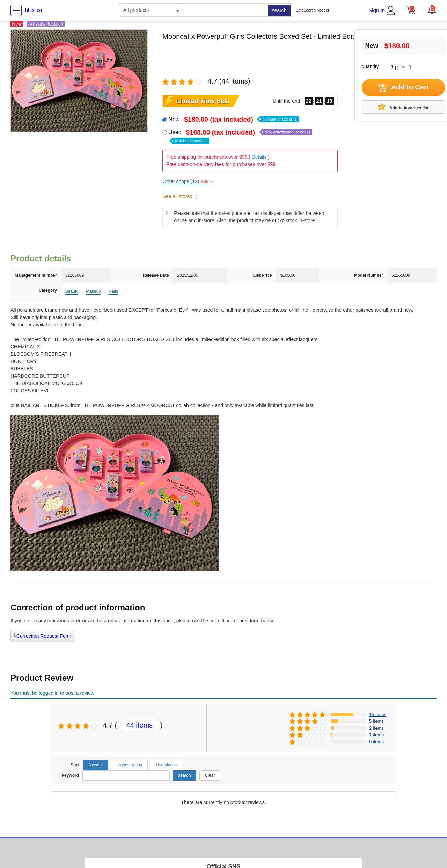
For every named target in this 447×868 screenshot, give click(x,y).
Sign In (377, 10)
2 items (376, 728)
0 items (376, 742)
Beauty (72, 291)
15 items (378, 714)
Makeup (93, 291)
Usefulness (166, 765)
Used (240, 136)
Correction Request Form (43, 635)
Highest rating (129, 765)
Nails (113, 291)
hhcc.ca (34, 10)
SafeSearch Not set (312, 10)
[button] (432, 9)
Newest (96, 765)
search (279, 10)
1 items (376, 735)
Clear (210, 775)
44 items (140, 725)
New (234, 119)
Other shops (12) (188, 181)
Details (259, 157)
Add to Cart (403, 88)
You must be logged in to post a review (52, 693)
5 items (376, 721)
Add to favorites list (403, 107)
